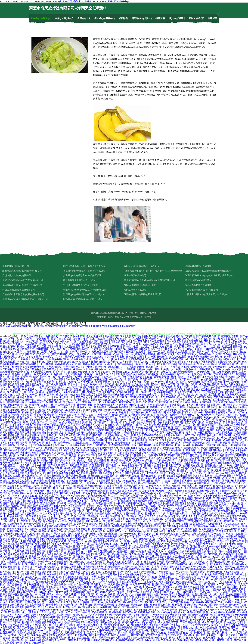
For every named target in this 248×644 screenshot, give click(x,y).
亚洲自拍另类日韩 (103, 443)
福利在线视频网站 (20, 605)
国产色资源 (81, 341)
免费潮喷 (88, 379)
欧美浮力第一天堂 (182, 544)
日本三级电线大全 (188, 627)
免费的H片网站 (165, 491)
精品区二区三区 (87, 455)
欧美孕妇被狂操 (238, 539)
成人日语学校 (208, 407)
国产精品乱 (227, 607)
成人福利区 (225, 435)
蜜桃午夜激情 (76, 531)
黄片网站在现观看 (147, 577)
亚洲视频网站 (180, 640)
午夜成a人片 (144, 433)
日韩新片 (137, 455)
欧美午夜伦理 (187, 552)
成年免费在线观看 (223, 339)
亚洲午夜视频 (181, 524)
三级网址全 (67, 407)
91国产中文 (107, 549)
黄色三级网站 (100, 347)
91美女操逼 (228, 390)
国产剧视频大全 (9, 369)
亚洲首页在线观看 (136, 352)
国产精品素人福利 (39, 506)
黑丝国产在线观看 (17, 587)
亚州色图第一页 (13, 460)
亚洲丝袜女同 (112, 458)
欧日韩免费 (229, 478)
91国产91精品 (195, 473)
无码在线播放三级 (164, 625)
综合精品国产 (113, 567)
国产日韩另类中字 (89, 481)
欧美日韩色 (181, 590)
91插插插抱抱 (32, 352)
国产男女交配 (37, 443)
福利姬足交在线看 (10, 476)
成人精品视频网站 (130, 574)
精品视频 (189, 635)
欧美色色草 (8, 610)
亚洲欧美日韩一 (68, 574)
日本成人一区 (166, 453)
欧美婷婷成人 (42, 374)
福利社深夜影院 (214, 574)
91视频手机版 (39, 435)
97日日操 (219, 392)
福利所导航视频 (175, 433)
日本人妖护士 (49, 625)
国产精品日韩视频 (73, 597)
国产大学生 (229, 546)
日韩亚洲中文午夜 (47, 574)
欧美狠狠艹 (89, 630)
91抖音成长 (83, 349)
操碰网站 (48, 640)
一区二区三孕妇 (169, 483)
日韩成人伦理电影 (181, 443)
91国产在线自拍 (118, 379)
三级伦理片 (26, 382)
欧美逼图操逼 (175, 506)
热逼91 (30, 630)
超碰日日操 (152, 554)
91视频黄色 (172, 552)
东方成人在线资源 (150, 362)
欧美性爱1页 (137, 488)
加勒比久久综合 (105, 374)
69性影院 (79, 336)
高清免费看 (38, 605)
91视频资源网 (137, 397)
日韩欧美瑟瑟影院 (198, 455)
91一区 (152, 357)
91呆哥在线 (47, 405)
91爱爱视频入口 (234, 552)
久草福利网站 (78, 592)
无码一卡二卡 (90, 412)
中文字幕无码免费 (198, 562)
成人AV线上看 (43, 630)
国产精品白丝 (45, 521)
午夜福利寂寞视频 (233, 448)
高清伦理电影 (120, 415)
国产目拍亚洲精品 (200, 640)
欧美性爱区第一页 (132, 465)
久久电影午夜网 (55, 379)
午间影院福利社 (114, 541)
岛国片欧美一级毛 (164, 595)
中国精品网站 (37, 587)
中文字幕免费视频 (134, 367)
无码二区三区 (121, 438)
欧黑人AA (223, 506)
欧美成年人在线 (40, 635)
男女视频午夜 (83, 529)
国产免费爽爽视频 (220, 501)
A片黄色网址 (233, 460)
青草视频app (186, 483)
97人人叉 (236, 633)
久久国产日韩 (164, 602)
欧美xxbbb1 (140, 610)
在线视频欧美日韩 (184, 602)
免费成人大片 (42, 425)
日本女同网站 (154, 488)
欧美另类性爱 (102, 514)
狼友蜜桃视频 (124, 364)
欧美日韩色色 (66, 562)
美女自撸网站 (141, 615)
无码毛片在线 (190, 486)
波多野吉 (97, 433)
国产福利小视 (144, 392)
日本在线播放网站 (96, 369)
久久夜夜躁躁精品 (186, 460)
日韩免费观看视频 (42, 549)
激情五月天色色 (79, 590)
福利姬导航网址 (231, 395)
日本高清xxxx (88, 402)
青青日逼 (74, 610)
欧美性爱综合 (31, 617)
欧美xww (103, 546)
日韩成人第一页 (236, 562)
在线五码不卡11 (106, 364)
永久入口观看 (104, 438)
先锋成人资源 (85, 460)
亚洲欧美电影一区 (98, 509)
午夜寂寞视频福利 (59, 433)
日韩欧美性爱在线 (39, 483)
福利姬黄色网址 (9, 577)
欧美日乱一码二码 (124, 354)
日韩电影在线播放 (66, 382)
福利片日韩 (91, 602)
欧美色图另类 (172, 615)
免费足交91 (106, 615)
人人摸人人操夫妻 (37, 519)
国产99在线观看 (184, 428)
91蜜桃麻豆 (96, 352)
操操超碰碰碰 (39, 433)
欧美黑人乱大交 (135, 506)
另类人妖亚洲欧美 (127, 405)
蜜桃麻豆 (144, 630)
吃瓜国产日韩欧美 (176, 455)
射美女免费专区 (230, 384)
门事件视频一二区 (20, 347)
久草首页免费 (217, 455)
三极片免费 (196, 625)
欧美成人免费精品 (44, 415)
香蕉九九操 (29, 422)
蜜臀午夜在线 (208, 541)
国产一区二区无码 (147, 536)
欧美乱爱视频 (71, 392)
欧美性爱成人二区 (32, 390)
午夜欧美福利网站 (99, 501)
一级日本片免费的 (64, 347)
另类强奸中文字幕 (10, 344)
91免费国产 (46, 529)
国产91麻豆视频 (91, 519)
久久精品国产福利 (110, 476)
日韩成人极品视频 (71, 567)
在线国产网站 (83, 493)
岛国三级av (182, 625)
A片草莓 (50, 607)
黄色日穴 (162, 357)
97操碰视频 (98, 612)
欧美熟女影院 (37, 420)
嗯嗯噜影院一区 (195, 574)
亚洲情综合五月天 (176, 473)
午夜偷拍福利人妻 (151, 493)
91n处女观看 (176, 440)
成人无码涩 (165, 536)
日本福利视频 (106, 483)
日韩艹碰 (241, 359)
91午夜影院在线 (148, 582)
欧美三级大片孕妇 (42, 410)
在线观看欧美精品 (92, 448)
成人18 (170, 557)
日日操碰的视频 (135, 448)
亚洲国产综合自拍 (24, 582)
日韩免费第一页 (192, 450)
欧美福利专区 (99, 584)
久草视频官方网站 (193, 554)
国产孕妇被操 (146, 481)
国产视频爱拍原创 (180, 539)
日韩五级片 (208, 559)
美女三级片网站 (175, 390)
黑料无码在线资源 (22, 415)
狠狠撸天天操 (152, 607)
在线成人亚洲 (81, 339)
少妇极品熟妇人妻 (221, 483)
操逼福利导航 (17, 453)
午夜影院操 (7, 597)
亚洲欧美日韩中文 (188, 476)
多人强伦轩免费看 (72, 587)
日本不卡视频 (98, 339)
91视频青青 (231, 638)
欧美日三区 (222, 453)
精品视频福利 (240, 438)
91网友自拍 (47, 460)
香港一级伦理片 (20, 635)
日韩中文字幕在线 (177, 564)
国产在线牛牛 (47, 491)
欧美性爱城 (230, 544)
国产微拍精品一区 (79, 511)
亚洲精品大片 (123, 549)
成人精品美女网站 (217, 590)
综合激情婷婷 (154, 529)
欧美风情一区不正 (230, 630)
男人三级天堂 (165, 339)
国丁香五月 (238, 541)
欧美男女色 (40, 526)
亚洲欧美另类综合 (100, 471)
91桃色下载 (158, 531)
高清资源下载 (81, 579)
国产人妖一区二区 (96, 557)
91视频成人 (81, 407)
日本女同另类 (105, 498)
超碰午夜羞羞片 (204, 400)
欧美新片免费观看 (98, 410)
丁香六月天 (74, 412)
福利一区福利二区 (200, 633)
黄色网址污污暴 (19, 443)
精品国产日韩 (71, 622)
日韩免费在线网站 (105, 387)
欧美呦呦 (214, 514)
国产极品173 (113, 465)
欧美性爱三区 (8, 465)
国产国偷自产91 (72, 367)
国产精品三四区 (113, 529)
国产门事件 (48, 602)
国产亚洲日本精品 (205, 428)
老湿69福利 (60, 549)
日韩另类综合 (8, 445)
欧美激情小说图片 (105, 428)
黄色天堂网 (69, 349)
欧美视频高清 (198, 524)
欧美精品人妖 (37, 402)
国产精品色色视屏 (151, 509)
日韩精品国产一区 (208, 592)
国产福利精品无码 (138, 463)
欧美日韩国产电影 (49, 590)
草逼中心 (239, 428)
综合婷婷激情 (234, 610)
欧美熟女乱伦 (132, 453)
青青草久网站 (27, 473)
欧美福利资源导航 (85, 498)
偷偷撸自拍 (159, 412)
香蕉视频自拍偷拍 (215, 465)
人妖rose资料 (214, 546)
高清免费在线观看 (141, 412)
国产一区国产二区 (176, 562)
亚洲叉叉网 (190, 617)
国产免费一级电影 (113, 521)
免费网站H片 (62, 445)
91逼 (70, 503)
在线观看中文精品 (20, 367)
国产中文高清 (163, 481)
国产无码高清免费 (105, 605)
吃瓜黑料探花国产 (222, 557)
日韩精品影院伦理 (153, 410)
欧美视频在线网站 (143, 501)
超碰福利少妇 (47, 344)
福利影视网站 (215, 524)
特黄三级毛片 (238, 498)
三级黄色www (119, 478)
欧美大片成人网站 (220, 526)
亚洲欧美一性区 (211, 390)
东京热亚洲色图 (209, 627)
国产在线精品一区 (84, 488)
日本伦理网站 (65, 488)
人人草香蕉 (61, 521)
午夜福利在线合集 (139, 531)
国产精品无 (43, 412)
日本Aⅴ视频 (137, 557)
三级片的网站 (40, 468)
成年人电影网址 (201, 534)
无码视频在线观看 (50, 539)
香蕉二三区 (75, 630)
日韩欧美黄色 (206, 369)
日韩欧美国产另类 (166, 364)
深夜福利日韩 (135, 390)
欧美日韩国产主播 (177, 541)
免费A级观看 (195, 612)
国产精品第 (226, 617)
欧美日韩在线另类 (166, 627)
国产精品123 (116, 425)
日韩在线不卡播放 (54, 478)
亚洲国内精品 (88, 496)
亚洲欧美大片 (17, 514)
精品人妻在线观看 (174, 359)
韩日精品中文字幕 (141, 422)
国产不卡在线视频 (236, 569)
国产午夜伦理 (230, 488)
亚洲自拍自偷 (202, 483)
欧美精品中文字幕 (53, 357)
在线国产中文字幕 (204, 544)
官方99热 (190, 435)
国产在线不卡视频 (32, 567)
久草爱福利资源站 (15, 607)
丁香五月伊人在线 (189, 415)
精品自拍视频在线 (211, 448)
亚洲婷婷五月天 (169, 344)
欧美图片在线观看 (73, 486)
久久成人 (226, 529)
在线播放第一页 (13, 643)
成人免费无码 (86, 514)
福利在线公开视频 (116, 463)
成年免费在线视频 (227, 372)
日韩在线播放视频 (129, 579)
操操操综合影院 (31, 622)
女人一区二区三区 (12, 440)
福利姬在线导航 (130, 493)
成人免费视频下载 (168, 622)
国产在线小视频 (140, 605)
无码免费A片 (198, 546)
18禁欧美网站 (15, 516)
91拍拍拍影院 (236, 503)
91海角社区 (90, 587)
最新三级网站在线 (52, 622)
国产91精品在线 (130, 476)
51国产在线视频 (135, 587)
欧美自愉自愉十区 (54, 400)
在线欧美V (110, 384)
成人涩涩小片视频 (132, 562)
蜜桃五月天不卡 (237, 590)
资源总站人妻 (39, 620)
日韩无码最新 (225, 425)
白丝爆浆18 (79, 559)
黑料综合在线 (201, 387)
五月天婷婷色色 (26, 627)
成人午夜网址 (15, 615)
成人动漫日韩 (15, 392)
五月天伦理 (127, 597)
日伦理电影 (53, 605)
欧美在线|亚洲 (8, 539)
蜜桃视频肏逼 (154, 600)
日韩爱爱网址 (97, 465)
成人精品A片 (12, 359)
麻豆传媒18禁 (113, 524)
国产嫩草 (220, 460)
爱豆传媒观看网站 (236, 625)
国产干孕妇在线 (124, 377)
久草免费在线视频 (165, 471)
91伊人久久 (66, 341)
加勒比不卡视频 (132, 410)
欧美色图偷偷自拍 (226, 531)
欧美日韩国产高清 (174, 574)
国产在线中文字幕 (217, 468)
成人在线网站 (210, 567)
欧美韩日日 (74, 519)
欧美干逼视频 (120, 359)
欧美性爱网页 (15, 488)
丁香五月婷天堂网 (88, 595)
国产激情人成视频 (114, 448)
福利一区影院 (169, 395)
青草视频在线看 (167, 476)
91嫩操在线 (217, 341)
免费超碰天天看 (237, 579)
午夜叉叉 (163, 579)
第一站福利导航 (120, 422)
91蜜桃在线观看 (27, 562)
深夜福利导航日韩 (201, 339)
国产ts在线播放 (164, 387)
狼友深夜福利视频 (86, 450)
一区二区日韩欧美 (167, 379)
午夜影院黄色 (191, 549)
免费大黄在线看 (125, 428)
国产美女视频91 (221, 633)
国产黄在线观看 (144, 377)
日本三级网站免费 (32, 564)
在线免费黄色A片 (182, 597)
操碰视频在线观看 (162, 584)
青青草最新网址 (174, 435)
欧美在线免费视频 (114, 506)
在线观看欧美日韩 (46, 488)
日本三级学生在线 (182, 519)
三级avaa (43, 453)
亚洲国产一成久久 (17, 511)
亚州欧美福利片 (84, 422)
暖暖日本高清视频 (103, 473)
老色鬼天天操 (174, 617)
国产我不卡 (157, 615)
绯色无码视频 (85, 405)
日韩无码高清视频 (173, 458)
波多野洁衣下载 (173, 425)
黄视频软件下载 (65, 395)
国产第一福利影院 (129, 349)
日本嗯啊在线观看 (191, 478)
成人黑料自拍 (147, 400)
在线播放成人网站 (88, 607)
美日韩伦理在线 (86, 430)
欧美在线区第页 (145, 428)
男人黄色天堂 (105, 572)
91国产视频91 (47, 577)
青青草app (209, 453)
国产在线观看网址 (191, 382)
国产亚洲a (79, 557)
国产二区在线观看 (222, 582)
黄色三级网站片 (55, 420)
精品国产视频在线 (148, 483)
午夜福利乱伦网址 (44, 498)
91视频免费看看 (147, 612)
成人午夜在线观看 (188, 531)
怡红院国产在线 (226, 412)
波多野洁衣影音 (30, 336)
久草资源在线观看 (20, 549)
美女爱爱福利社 (84, 428)
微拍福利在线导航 (59, 463)
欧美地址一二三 (110, 344)
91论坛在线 (161, 638)
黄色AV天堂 (19, 541)
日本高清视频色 (106, 630)
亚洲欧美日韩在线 (81, 433)
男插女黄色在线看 (172, 362)
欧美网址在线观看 (73, 377)
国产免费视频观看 (125, 577)
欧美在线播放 (231, 440)
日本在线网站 (73, 379)
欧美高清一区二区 (31, 448)
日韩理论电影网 (35, 534)
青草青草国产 (34, 357)
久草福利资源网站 (105, 405)
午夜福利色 (75, 521)
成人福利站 (74, 549)
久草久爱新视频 (184, 392)
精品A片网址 (149, 622)
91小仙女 (72, 481)
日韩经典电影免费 (213, 450)
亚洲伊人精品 (49, 352)
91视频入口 (118, 514)
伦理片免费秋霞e (116, 590)
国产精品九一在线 (195, 468)
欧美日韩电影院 (33, 524)
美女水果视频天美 (64, 529)
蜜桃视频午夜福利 (75, 633)
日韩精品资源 (32, 460)
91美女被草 (33, 503)
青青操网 (78, 506)
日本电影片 (7, 572)
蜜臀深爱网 (98, 463)
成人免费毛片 (52, 567)
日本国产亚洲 (115, 486)
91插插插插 (124, 372)
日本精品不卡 (47, 395)
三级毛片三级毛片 (144, 364)
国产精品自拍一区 (128, 602)
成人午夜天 (145, 417)
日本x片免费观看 (80, 463)
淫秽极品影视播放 (74, 468)
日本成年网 (67, 605)
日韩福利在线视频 (221, 405)
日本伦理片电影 (233, 622)
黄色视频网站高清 (81, 359)
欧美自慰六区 (146, 387)
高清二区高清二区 (139, 633)
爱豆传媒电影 (34, 428)
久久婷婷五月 (82, 584)
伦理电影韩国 (112, 534)
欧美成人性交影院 (77, 362)
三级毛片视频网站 (198, 501)
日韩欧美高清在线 (121, 341)
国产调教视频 (54, 367)
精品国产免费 (100, 493)
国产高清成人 (63, 602)
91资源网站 (128, 433)
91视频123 (90, 552)
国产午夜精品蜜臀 (134, 600)
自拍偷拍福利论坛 (17, 402)
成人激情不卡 (144, 640)
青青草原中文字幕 (171, 430)
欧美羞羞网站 (238, 453)
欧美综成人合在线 (155, 478)
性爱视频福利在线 (148, 519)
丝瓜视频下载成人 (56, 481)
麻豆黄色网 (13, 377)
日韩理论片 (50, 428)
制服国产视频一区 (168, 420)
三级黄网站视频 (195, 422)
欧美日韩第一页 (21, 638)
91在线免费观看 (21, 552)
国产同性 (187, 615)
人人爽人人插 (217, 595)
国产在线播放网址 (171, 567)
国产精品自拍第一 (64, 458)
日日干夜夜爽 (147, 491)
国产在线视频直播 (186, 577)
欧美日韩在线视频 (20, 384)
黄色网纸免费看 (206, 425)
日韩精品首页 (225, 362)
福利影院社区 (73, 420)
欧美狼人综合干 (121, 382)
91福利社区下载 (173, 465)
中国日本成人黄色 (182, 481)
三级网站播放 (221, 498)
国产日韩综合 (56, 435)
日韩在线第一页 (170, 592)
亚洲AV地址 (131, 541)
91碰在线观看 (149, 420)
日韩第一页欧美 (193, 349)
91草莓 (172, 384)
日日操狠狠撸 (182, 339)
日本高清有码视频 (128, 620)
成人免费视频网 (50, 336)
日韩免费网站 (148, 559)
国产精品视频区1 (36, 354)
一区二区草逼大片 (76, 509)
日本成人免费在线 (195, 458)
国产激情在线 (15, 584)
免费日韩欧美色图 (210, 587)
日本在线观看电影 (154, 562)
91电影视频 (116, 410)
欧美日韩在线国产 (167, 415)
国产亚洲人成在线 (154, 390)
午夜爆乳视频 (85, 387)
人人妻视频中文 (129, 450)
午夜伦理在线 (214, 422)
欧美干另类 (90, 577)
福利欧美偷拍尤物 (185, 491)
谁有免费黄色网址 (146, 354)
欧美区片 (168, 509)
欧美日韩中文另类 (59, 592)
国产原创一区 (76, 541)
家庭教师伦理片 (154, 448)
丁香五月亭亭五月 (10, 569)
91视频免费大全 (26, 465)
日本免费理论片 (229, 514)
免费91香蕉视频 (116, 357)
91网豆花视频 (169, 607)
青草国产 (221, 420)
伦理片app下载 (216, 584)
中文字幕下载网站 (140, 584)
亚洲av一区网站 (203, 392)
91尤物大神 (67, 438)
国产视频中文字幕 (189, 559)
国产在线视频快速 (157, 405)
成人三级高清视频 (212, 622)
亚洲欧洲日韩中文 (10, 567)
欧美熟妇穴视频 (109, 362)
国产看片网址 (103, 415)
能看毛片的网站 (30, 377)
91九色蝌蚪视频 (129, 362)
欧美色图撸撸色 (48, 501)
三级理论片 (201, 509)
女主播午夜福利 (154, 635)
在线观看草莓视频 (41, 372)
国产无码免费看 (202, 443)
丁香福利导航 (194, 521)
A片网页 (189, 506)
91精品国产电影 (77, 344)
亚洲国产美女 (217, 536)
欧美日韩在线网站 (63, 417)
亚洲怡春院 (196, 417)
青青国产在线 (63, 559)
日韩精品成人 (192, 448)
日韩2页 (61, 577)
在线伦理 (237, 592)
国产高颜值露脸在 (77, 476)
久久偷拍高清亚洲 (66, 405)
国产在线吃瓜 (149, 476)
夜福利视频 (191, 529)
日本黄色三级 (191, 362)
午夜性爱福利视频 (148, 374)
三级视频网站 (30, 344)
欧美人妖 (61, 344)
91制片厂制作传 (118, 397)
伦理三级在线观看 (177, 352)
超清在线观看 (30, 496)
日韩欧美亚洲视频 (219, 564)
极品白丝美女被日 (87, 638)
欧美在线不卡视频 (143, 638)
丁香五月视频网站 (142, 445)
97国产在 (176, 549)
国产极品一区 (71, 402)
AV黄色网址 (103, 430)
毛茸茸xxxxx (183, 374)
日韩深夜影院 (114, 612)
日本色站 (207, 377)
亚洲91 (158, 587)
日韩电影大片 (121, 488)
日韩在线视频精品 (51, 617)
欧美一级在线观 (130, 420)
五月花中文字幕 (212, 478)
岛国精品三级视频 (30, 369)
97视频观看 (38, 367)
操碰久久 (27, 559)
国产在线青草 (148, 602)
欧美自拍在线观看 (188, 587)
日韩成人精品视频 (144, 402)
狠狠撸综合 (118, 526)
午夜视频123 (239, 410)
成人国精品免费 (74, 374)
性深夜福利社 (115, 600)
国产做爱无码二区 (78, 526)
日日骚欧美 (66, 336)
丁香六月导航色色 (66, 627)
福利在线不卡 (209, 344)
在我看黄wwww (130, 458)
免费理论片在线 (106, 392)
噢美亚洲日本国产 (151, 458)
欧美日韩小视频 (107, 372)
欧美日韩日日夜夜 (10, 564)
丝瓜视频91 (56, 468)
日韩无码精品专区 (173, 349)
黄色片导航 (7, 405)
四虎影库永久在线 (10, 395)
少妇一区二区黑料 (10, 496)
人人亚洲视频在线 (110, 516)
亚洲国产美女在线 (61, 506)
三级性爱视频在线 (107, 402)
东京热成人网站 (64, 524)
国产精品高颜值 (169, 534)
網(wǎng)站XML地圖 (102, 313)
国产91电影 (110, 559)
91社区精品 (214, 347)
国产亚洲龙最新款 (39, 536)
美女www (168, 620)
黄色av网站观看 (49, 514)
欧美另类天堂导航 (59, 546)
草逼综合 (220, 559)
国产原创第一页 (182, 536)
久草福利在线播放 (235, 574)
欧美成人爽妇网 (61, 544)
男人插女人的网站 (139, 546)
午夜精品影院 (87, 617)
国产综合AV (130, 612)
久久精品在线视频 (164, 460)
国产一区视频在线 (117, 511)
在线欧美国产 (192, 440)
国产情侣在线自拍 (173, 600)
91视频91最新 (95, 534)
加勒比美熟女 (198, 572)
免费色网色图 (215, 572)
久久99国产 (16, 352)
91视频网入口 (61, 410)
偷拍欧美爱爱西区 (175, 503)
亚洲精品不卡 (161, 417)
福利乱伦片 (154, 610)
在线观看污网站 (105, 617)
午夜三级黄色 (12, 486)
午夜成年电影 (224, 428)
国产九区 (78, 602)
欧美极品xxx (53, 587)
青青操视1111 (110, 349)
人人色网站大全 (224, 433)
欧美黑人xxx (14, 529)
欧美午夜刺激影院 (54, 476)
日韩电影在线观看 (85, 417)
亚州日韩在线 (46, 364)
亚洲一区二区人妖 (66, 607)
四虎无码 (216, 471)
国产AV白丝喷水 (42, 633)
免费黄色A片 (27, 349)
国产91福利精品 (99, 491)
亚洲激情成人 (39, 430)
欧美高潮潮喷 (232, 382)
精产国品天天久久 (49, 455)
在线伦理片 (144, 617)
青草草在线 (224, 410)
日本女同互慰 (189, 592)
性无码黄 (237, 369)
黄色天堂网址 (25, 417)
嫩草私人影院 (194, 638)
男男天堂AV (206, 359)
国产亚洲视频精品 (98, 445)
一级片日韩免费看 (46, 387)
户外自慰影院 (208, 362)
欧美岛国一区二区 (61, 557)
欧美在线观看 (227, 364)
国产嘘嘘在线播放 (221, 387)
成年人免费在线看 (202, 402)
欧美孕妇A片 (109, 519)
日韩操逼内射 (56, 620)
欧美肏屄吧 (170, 587)
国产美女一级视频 (34, 392)
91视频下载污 (176, 377)
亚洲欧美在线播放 (59, 359)
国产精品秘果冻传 (120, 445)
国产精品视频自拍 (207, 336)
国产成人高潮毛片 (58, 465)
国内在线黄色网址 (15, 519)
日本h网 (62, 503)
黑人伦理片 (113, 597)
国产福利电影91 (214, 357)
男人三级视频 (189, 630)
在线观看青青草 (94, 541)
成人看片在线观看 (126, 617)
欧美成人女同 (152, 592)
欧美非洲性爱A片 (14, 341)
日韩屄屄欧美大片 (164, 369)
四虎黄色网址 (154, 486)
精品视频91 (150, 339)
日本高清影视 (57, 453)
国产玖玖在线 (159, 633)
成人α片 (208, 605)
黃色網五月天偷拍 (30, 450)
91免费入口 (110, 633)
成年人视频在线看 (121, 638)
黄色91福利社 (74, 400)
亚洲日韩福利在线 (161, 605)
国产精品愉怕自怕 (84, 503)
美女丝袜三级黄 (140, 382)
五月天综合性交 (128, 417)
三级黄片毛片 (83, 347)
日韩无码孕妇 (123, 468)
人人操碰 (108, 468)
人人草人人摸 (25, 526)
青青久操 (191, 433)
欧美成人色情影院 (236, 620)
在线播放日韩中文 (234, 572)
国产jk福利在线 (43, 417)
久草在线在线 (27, 554)
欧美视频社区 (155, 407)
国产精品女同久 (166, 354)
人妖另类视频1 (112, 433)
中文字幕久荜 (216, 620)
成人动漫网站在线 (154, 455)
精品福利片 (29, 412)
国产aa (15, 448)
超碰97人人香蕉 (158, 440)
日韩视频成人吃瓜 (77, 501)
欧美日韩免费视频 (47, 572)
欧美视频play (77, 539)
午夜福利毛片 (230, 549)
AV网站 (226, 473)
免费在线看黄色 (29, 471)
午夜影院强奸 (123, 503)
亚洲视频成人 (59, 425)
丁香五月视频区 (24, 425)
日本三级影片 (175, 468)
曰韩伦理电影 (93, 640)
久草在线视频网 (221, 443)
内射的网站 (146, 524)
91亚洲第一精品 (93, 506)
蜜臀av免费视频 (43, 458)
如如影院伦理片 (138, 415)
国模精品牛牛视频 (10, 412)
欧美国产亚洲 (201, 481)
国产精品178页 (35, 607)
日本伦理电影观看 (144, 572)
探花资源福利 (39, 552)
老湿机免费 (159, 617)
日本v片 (42, 592)
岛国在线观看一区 (207, 435)
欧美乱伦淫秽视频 (224, 377)
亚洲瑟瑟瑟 (50, 612)
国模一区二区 (66, 612)
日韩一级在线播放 (223, 486)
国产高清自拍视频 (187, 384)
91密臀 (155, 372)
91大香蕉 (96, 349)
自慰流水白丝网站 (208, 577)
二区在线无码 (20, 557)
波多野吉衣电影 (127, 519)
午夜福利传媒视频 (25, 572)
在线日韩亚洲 (229, 417)
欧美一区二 (224, 541)
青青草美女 (161, 377)
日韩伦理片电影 (141, 372)
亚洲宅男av (91, 546)
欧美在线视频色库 (193, 430)
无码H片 (184, 610)
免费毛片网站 (213, 488)
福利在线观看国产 (155, 557)
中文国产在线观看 (81, 554)
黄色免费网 (214, 496)
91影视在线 (146, 564)
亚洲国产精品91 (198, 564)
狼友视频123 (36, 612)
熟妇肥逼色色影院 (208, 630)
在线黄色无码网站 (211, 379)
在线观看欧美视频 (48, 610)
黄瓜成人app (113, 562)
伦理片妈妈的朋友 (110, 420)
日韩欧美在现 (74, 577)
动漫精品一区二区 (202, 374)
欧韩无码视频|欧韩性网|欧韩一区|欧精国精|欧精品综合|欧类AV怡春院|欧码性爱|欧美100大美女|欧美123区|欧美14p (63, 326)
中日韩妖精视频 (120, 569)
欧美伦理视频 (90, 420)
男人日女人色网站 (39, 557)
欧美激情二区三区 (117, 531)
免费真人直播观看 (42, 347)
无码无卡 (104, 638)
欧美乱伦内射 (240, 387)
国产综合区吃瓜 (20, 372)
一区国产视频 (143, 544)
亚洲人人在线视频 (160, 463)
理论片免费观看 (220, 352)
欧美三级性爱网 (107, 602)
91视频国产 (123, 496)
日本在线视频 (169, 526)
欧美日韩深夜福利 (17, 531)
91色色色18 (55, 579)
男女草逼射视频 (98, 407)
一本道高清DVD (231, 587)
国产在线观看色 (218, 503)
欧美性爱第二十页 (152, 574)
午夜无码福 (124, 455)
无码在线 (225, 592)
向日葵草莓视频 (129, 395)
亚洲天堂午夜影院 (180, 569)
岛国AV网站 (164, 612)
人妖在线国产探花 (199, 405)
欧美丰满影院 (43, 544)
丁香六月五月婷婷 (102, 354)
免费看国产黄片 (24, 546)
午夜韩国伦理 (20, 612)
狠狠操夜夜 (40, 546)
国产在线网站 (29, 364)
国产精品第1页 (139, 438)
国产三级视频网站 (237, 455)
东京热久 (90, 374)
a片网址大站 (7, 592)
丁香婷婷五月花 (38, 579)
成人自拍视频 (174, 412)
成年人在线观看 (164, 347)
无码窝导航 (51, 564)
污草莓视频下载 (26, 362)
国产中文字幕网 (187, 364)
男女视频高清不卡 (115, 336)
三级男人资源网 (24, 339)
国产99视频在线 (55, 584)
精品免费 (103, 587)
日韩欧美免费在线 (117, 339)
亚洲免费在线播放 (208, 516)
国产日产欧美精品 (81, 473)
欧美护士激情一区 (142, 468)
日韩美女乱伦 (80, 536)
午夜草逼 (98, 458)
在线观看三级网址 (235, 392)
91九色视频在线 (91, 549)
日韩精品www (9, 407)
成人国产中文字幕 (149, 567)
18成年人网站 (98, 579)
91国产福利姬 (130, 567)
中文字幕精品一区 (86, 582)
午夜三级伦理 (140, 443)
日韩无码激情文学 (32, 476)
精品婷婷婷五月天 (56, 440)
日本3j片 (123, 633)
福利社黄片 (79, 483)
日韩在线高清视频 (86, 625)
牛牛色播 (197, 453)
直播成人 (58, 633)
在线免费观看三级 (53, 448)
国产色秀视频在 (107, 582)
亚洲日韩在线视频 (121, 460)
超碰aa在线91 (16, 602)
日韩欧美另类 (183, 595)
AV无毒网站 (26, 544)
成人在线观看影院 (78, 471)
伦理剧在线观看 (238, 445)
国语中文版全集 (23, 498)
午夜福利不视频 (16, 354)
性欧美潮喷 (38, 597)
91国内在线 (123, 605)
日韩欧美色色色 (92, 521)
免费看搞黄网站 (106, 539)
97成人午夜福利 (225, 430)
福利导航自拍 (177, 521)
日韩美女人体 (39, 463)
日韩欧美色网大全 (76, 453)
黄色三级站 (198, 579)
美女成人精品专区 (232, 496)
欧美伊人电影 (96, 524)
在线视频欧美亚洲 (108, 625)
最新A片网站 (149, 453)
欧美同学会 (81, 524)
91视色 (93, 372)
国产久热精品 (94, 468)
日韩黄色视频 (184, 498)
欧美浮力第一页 (79, 352)
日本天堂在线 (88, 392)
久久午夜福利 (168, 397)
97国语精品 (30, 615)
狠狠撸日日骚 (144, 595)
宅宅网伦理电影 (13, 509)
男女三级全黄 (72, 448)
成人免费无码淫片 (153, 503)
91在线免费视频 (227, 612)
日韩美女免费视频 (22, 481)
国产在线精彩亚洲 (54, 600)
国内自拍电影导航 (27, 501)
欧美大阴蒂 (233, 465)
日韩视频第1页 (68, 514)
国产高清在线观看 (233, 534)
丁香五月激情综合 (224, 374)
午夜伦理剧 (101, 379)
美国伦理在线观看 (54, 509)
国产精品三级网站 (159, 549)
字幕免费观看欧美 (20, 435)
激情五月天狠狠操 (78, 635)
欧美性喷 (39, 481)
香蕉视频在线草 (45, 582)
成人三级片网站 (108, 412)
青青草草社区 (25, 458)
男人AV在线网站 (127, 481)
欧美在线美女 (49, 369)
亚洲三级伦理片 (223, 400)
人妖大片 (67, 579)
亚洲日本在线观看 (49, 569)
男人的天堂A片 (94, 336)
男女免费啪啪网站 (206, 506)
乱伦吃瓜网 (211, 554)
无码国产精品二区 (15, 600)
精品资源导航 (76, 552)
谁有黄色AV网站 (65, 582)
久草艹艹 (60, 640)
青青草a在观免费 (108, 536)
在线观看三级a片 (82, 443)
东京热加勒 (120, 498)
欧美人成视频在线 (186, 369)
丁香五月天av (182, 584)
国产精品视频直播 (66, 415)
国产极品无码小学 (134, 486)
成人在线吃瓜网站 (180, 402)
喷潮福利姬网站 (124, 572)
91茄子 (152, 415)
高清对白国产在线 (180, 579)
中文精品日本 (97, 590)
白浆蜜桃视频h (152, 526)
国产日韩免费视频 (204, 615)
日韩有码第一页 (197, 496)
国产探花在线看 (172, 486)
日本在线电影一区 (49, 496)
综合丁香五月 (127, 536)
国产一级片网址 (58, 552)
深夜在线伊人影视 (110, 622)
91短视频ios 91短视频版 (62, 430)
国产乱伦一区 (30, 395)
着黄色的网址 (187, 410)
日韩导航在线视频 (233, 471)
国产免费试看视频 (213, 382)
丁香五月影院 (192, 377)
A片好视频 (32, 491)
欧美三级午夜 (185, 397)
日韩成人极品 (131, 347)
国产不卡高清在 (67, 387)
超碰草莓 (225, 516)
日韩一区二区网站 (10, 622)
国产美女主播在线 (100, 635)
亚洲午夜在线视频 (224, 521)
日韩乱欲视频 (177, 638)
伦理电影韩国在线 (20, 620)
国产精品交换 (201, 526)
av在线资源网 (8, 627)
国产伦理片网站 (135, 514)
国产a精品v (161, 501)
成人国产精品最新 (99, 341)
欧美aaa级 (177, 463)
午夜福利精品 (151, 511)
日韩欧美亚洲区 (117, 440)
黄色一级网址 (39, 638)
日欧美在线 (63, 491)
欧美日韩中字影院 (86, 364)
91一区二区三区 (43, 397)
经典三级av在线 (177, 438)
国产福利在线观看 (95, 620)
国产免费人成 (94, 559)
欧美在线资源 (212, 417)
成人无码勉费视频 (209, 384)
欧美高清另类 (177, 422)
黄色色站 (185, 534)
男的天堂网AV (228, 567)
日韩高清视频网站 (189, 407)
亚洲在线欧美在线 (237, 559)
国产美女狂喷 (181, 572)
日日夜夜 (29, 488)
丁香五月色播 (34, 478)
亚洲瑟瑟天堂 (108, 481)
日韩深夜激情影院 (229, 336)
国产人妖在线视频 (224, 402)
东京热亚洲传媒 (62, 372)
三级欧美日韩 (204, 552)
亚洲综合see (60, 630)
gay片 (154, 382)
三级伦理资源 (22, 597)
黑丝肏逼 (242, 567)
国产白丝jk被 (8, 501)
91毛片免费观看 (178, 357)
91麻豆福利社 (203, 557)
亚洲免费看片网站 (37, 541)
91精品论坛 (95, 453)
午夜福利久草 (86, 627)
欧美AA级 (115, 491)
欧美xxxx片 (96, 384)
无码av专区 (205, 486)
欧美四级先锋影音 (14, 491)
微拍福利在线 (161, 539)
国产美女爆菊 (88, 572)
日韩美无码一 (106, 577)
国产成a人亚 (24, 445)
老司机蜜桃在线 (123, 610)
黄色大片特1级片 (140, 496)
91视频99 (70, 638)
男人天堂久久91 (148, 516)
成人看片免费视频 (76, 435)
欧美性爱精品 (200, 595)
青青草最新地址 (174, 448)
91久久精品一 (30, 569)
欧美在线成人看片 (149, 395)
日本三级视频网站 (15, 428)
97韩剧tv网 (174, 630)
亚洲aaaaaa (79, 369)
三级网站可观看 (201, 539)
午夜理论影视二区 (219, 509)
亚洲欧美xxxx (212, 473)
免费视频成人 (193, 390)
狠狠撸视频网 (199, 569)
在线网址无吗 (64, 615)
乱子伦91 (240, 415)
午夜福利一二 (140, 549)
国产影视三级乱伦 (131, 344)
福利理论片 (33, 514)
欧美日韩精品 (17, 400)
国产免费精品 (54, 597)
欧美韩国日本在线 (199, 352)
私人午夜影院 (66, 428)
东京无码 (48, 524)
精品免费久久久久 (186, 516)
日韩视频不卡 (219, 539)
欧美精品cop (166, 590)
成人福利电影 (137, 554)
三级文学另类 (167, 511)
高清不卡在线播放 (139, 498)
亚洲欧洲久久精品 (14, 357)
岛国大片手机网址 (207, 364)
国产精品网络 (164, 572)
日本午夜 (51, 443)
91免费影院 (145, 539)
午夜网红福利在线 (128, 559)
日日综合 (93, 476)
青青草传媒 (64, 443)
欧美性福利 (21, 579)
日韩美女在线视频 (26, 610)
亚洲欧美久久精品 (30, 625)
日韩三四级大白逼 (108, 400)
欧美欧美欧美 (103, 382)
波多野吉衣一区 (221, 640)
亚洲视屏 (177, 605)
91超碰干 (124, 412)
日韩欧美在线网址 (136, 357)
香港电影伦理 (110, 640)
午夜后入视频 (86, 415)
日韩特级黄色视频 (95, 600)
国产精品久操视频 (208, 617)
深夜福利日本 (34, 600)
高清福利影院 (166, 516)
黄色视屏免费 (12, 559)
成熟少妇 (78, 615)
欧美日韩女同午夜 (149, 534)
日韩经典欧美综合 (207, 491)
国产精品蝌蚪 (209, 463)
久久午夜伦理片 (213, 493)
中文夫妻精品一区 (214, 625)
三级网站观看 (83, 458)
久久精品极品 (37, 379)
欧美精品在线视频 (206, 602)
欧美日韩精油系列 (209, 529)
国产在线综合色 (77, 425)
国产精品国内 (201, 519)
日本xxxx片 (171, 410)
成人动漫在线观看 (118, 584)
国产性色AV (118, 430)
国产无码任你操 (231, 481)
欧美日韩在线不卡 (64, 493)
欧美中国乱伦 (164, 400)
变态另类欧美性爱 (210, 395)
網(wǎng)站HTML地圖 (146, 313)
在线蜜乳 (86, 569)
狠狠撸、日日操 (133, 425)
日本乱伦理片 (157, 341)
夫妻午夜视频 (159, 496)
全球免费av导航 (123, 615)
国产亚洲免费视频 (27, 455)
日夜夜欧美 (206, 476)
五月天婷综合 (151, 430)
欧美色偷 (32, 453)
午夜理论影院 (8, 455)
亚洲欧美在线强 (184, 557)
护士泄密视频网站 (118, 557)
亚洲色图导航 (25, 397)
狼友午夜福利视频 (56, 534)
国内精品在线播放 (17, 483)
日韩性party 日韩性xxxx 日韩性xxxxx (198, 607)
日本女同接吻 (33, 602)
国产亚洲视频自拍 (205, 372)
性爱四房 (161, 541)
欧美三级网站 (20, 379)
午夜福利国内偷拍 (223, 415)
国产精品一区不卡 (75, 357)
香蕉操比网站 (158, 630)
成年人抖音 (171, 407)
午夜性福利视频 (235, 536)
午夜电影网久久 (113, 367)
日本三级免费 (140, 341)
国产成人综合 (44, 554)
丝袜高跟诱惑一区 (12, 422)
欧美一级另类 (183, 445)
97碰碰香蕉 (21, 405)
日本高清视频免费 (228, 407)
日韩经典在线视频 (34, 440)
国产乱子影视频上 (126, 483)
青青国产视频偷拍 (183, 400)
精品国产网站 (95, 435)
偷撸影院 (208, 521)
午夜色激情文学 (218, 367)
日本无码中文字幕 (26, 592)
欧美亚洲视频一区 (233, 347)
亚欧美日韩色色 (183, 387)
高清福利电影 (207, 531)
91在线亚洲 (185, 526)
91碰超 (221, 463)
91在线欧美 (32, 341)
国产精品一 (183, 511)
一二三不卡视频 (80, 491)
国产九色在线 (144, 625)
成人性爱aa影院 (174, 635)
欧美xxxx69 (173, 478)
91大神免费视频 (222, 354)
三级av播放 (8, 521)
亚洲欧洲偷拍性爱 (224, 359)
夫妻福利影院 (104, 488)
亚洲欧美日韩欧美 (238, 420)
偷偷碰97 (115, 493)
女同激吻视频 (61, 473)
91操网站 (209, 430)
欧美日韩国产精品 (206, 410)
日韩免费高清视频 (183, 372)
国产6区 (137, 503)
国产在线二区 (218, 562)
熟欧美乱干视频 (157, 438)
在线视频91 (33, 438)
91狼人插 (166, 372)
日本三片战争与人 (123, 544)
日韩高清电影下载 (199, 341)
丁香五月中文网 (64, 498)
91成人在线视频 (70, 569)
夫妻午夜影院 (83, 397)
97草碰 (63, 610)
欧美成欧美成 (154, 359)
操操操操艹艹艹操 (155, 514)
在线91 (62, 501)
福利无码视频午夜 (154, 336)
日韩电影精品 (239, 564)
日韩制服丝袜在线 (22, 493)
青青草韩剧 (65, 369)
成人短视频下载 (29, 577)
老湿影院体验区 (113, 435)
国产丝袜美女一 (50, 438)
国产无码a (59, 362)
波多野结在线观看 (86, 395)
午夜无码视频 (159, 546)
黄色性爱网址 (56, 638)
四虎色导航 (138, 471)
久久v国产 (56, 349)
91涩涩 (219, 544)
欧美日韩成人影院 (15, 630)
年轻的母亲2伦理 (47, 562)
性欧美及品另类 (107, 455)
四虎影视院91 (182, 620)
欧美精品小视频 (16, 478)
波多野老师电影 (220, 519)
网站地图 (131, 326)
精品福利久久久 (126, 595)
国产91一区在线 (157, 352)
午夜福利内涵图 (13, 524)
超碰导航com (196, 357)
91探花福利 (162, 402)
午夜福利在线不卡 (154, 435)
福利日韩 (219, 552)
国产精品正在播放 (237, 463)
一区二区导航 (206, 433)
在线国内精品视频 (197, 503)
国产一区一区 (217, 610)
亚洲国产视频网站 (58, 354)
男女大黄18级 (135, 590)
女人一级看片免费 (213, 638)
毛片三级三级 (232, 524)
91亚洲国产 (77, 546)
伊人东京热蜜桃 (129, 400)
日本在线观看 (9, 562)
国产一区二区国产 (98, 592)
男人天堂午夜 (95, 633)
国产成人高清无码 (56, 384)
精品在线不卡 (20, 640)
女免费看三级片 (178, 405)
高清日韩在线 (239, 473)
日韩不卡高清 (66, 625)
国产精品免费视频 (15, 503)
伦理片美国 (90, 400)
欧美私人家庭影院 (44, 382)
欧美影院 (5, 448)
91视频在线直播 (119, 546)
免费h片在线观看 (143, 460)
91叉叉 (142, 405)
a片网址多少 (98, 511)
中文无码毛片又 (102, 359)
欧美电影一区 (130, 524)
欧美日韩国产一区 (108, 450)
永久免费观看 (108, 595)
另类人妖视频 (136, 478)
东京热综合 (125, 402)
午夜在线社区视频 (217, 445)
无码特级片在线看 (201, 511)
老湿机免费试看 (174, 336)
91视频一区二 (122, 552)
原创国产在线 (59, 531)
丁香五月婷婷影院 (190, 622)
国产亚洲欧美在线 (220, 597)
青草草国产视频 (164, 428)
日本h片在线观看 (11, 390)
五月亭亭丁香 (116, 369)
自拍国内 (34, 405)
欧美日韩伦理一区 (169, 382)
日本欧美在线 (100, 397)
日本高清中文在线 (233, 422)
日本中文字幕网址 (206, 412)
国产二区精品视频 (121, 501)
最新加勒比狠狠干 (78, 440)
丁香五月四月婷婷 (100, 526)
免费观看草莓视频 (149, 450)
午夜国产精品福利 (198, 367)
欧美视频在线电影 (167, 559)
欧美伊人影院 (92, 377)
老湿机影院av (47, 595)
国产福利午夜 (61, 554)
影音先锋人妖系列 (115, 390)
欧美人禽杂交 (130, 491)
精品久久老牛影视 (156, 367)
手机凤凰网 (24, 430)
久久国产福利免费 (91, 564)
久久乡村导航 (101, 478)
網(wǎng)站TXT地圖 (123, 313)
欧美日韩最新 (167, 582)
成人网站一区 (117, 587)
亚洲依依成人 (54, 392)
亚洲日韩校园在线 (186, 582)
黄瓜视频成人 (134, 430)
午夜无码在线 (226, 602)
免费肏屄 (241, 402)
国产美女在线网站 (171, 450)
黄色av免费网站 (74, 600)
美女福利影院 (240, 405)
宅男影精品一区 (58, 519)
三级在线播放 (48, 503)
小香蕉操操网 (216, 569)
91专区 (65, 539)
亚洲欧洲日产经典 (114, 352)
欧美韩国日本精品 (110, 607)
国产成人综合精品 (84, 438)
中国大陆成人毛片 (127, 630)
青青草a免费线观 (229, 627)
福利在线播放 (127, 640)
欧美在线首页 (146, 541)
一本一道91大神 (227, 635)
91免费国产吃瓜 (107, 496)
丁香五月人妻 (69, 455)
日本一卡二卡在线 (78, 384)
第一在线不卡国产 (216, 579)
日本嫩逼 (209, 349)
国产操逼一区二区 (66, 460)
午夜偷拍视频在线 (164, 445)
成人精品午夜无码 (39, 511)
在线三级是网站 (77, 534)
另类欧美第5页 (135, 592)
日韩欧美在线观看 (173, 488)
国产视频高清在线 (20, 433)
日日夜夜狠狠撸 (33, 509)
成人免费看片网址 (44, 559)
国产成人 (81, 562)
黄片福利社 (92, 615)
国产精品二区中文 (209, 438)
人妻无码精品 (134, 336)
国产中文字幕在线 (95, 597)
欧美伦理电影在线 (178, 633)
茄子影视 (133, 564)
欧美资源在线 (236, 468)
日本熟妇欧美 (160, 422)
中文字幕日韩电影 (159, 443)
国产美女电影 (201, 597)
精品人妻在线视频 (61, 339)
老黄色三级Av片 (96, 357)
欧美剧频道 (35, 640)
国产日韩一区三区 (189, 379)
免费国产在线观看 (171, 554)
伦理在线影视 (27, 574)
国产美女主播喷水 (48, 407)
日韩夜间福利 (8, 417)
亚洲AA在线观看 (194, 488)
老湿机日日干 (167, 577)
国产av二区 (189, 425)
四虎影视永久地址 (20, 410)
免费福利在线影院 (193, 465)
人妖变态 (192, 438)
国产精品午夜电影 (141, 569)
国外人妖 (231, 584)
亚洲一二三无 (158, 384)
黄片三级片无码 (133, 435)
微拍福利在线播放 (234, 493)
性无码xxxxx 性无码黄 (163, 498)
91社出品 (91, 539)
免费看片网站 (59, 412)
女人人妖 (61, 471)
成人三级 (112, 620)
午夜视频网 (116, 509)
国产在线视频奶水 (95, 486)
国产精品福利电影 (117, 554)
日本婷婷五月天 (21, 463)
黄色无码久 (210, 612)
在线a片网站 (66, 422)
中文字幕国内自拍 (199, 471)
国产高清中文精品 (51, 486)
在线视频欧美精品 (224, 397)
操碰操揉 (182, 471)
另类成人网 (179, 612)
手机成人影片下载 (229, 600)
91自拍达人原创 (80, 544)
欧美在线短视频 (203, 397)
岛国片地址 (42, 349)
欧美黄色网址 (199, 620)
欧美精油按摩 (206, 460)
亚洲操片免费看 (153, 465)
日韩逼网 (130, 369)
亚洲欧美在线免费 (17, 536)
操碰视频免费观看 (189, 344)
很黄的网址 (38, 384)
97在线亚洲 (99, 554)
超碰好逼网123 (98, 440)
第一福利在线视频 (156, 506)
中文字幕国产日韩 (217, 458)
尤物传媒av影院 (45, 627)
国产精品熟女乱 (153, 425)
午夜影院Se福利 (105, 503)
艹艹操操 (112, 579)
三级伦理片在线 (19, 420)
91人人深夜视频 (121, 471)
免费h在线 (160, 564)
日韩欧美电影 (199, 584)
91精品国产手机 (163, 524)
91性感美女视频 (223, 476)
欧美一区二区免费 (173, 529)
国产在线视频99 (227, 344)
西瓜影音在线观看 (27, 590)
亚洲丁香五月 (132, 509)
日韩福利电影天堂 (107, 417)
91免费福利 (57, 374)
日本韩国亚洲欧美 (177, 341)
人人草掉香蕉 (23, 468)
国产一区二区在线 (47, 422)
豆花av (149, 587)
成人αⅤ (150, 471)
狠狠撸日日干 (88, 610)
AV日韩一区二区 (53, 516)
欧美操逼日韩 (17, 534)
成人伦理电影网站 (184, 347)
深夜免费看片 (58, 635)
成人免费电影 (170, 610)
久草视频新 (231, 357)
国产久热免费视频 (101, 544)
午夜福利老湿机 (73, 390)
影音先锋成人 (8, 458)
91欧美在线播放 (199, 610)
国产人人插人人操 (98, 425)
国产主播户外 (134, 526)
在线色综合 (107, 377)
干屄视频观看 (200, 536)
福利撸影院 (160, 468)
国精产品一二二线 (127, 539)
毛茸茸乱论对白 (109, 574)
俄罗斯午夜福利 (162, 640)
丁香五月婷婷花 (177, 367)
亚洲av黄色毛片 (28, 407)
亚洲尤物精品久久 (126, 374)
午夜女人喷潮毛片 (127, 387)
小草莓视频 (116, 347)
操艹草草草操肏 (84, 605)
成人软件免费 (167, 374)
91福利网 (216, 481)
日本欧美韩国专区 (34, 584)
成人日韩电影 (44, 473)
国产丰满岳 (135, 339)
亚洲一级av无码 (90, 622)
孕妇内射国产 (149, 579)
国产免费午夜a (59, 511)
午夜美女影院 (78, 445)
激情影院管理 (197, 590)
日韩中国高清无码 (26, 521)
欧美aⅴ (93, 536)
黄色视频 (216, 534)
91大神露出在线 (184, 509)
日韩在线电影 (130, 516)
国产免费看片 (240, 443)
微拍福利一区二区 (233, 379)
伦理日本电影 (47, 471)
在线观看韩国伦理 (225, 349)
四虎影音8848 (137, 359)
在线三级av (147, 347)
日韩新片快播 (223, 369)
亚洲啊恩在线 (17, 438)
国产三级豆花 (83, 612)
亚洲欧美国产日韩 (237, 595)
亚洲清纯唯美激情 (229, 491)
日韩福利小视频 (203, 498)
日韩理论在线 (123, 443)
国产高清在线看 (177, 501)
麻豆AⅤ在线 (211, 600)
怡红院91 (5, 541)
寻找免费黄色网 (179, 417)
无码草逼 (190, 336)
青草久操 (201, 347)
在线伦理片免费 (140, 384)
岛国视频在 (121, 564)
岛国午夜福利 (138, 407)
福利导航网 (86, 478)
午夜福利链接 (91, 516)
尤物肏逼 (94, 362)
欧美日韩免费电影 (88, 574)
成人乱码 (226, 438)
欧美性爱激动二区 (160, 597)
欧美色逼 (26, 359)
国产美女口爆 (86, 382)
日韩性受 (171, 531)
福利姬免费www (65, 364)
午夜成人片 (241, 607)
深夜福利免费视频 (119, 407)
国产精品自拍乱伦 (132, 607)
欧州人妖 (159, 552)
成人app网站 (151, 590)
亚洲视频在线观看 (154, 473)
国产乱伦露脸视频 (151, 349)
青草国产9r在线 (101, 569)
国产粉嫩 (98, 529)
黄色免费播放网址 (187, 354)
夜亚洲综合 (142, 597)
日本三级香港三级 (193, 493)
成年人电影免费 (238, 367)
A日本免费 (192, 359)
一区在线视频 (136, 635)
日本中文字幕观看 (93, 367)
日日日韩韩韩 (183, 453)
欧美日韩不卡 (148, 379)
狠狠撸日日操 (54, 402)
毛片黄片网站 (12, 364)
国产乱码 (108, 564)
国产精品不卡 (102, 422)
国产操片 (133, 379)
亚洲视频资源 (226, 554)
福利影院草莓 (49, 450)
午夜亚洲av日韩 (194, 600)
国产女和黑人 (134, 473)
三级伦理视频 (223, 615)
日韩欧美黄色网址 (178, 546)
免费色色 (206, 415)
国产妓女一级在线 (51, 377)
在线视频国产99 (9, 574)
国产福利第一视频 (17, 506)
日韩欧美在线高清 (137, 440)
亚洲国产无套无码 (108, 395)
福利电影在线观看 (235, 341)
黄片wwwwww (47, 615)
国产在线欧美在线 (39, 531)
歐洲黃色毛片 (129, 534)
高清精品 (92, 483)
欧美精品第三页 (53, 390)
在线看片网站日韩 (69, 564)
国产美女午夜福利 (211, 440)
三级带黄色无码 (33, 516)
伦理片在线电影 (70, 496)
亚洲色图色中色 (178, 496)
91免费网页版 (42, 339)
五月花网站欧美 (49, 341)
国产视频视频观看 (43, 445)
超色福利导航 (105, 610)
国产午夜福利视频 (144, 627)
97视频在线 (72, 478)
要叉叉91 (120, 473)
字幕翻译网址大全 (93, 567)
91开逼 (65, 590)
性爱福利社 (199, 445)
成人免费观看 (8, 362)
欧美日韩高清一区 (64, 397)
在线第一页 (208, 420)
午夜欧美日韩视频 (177, 514)
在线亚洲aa (135, 511)
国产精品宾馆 (78, 410)
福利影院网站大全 (190, 420)
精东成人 (189, 412)
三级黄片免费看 (96, 562)
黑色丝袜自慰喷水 (22, 374)
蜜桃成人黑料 (44, 362)
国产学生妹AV (35, 400)
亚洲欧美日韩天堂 (210, 549)
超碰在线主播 (145, 369)
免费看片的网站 (125, 392)
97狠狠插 (41, 465)
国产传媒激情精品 (142, 552)
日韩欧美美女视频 (12, 617)
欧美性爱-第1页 (26, 387)
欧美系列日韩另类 (61, 483)
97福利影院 (205, 354)
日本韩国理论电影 (127, 582)
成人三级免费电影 (80, 354)
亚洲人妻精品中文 (93, 390)
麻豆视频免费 (80, 372)
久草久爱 (63, 352)
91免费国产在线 (198, 514)
